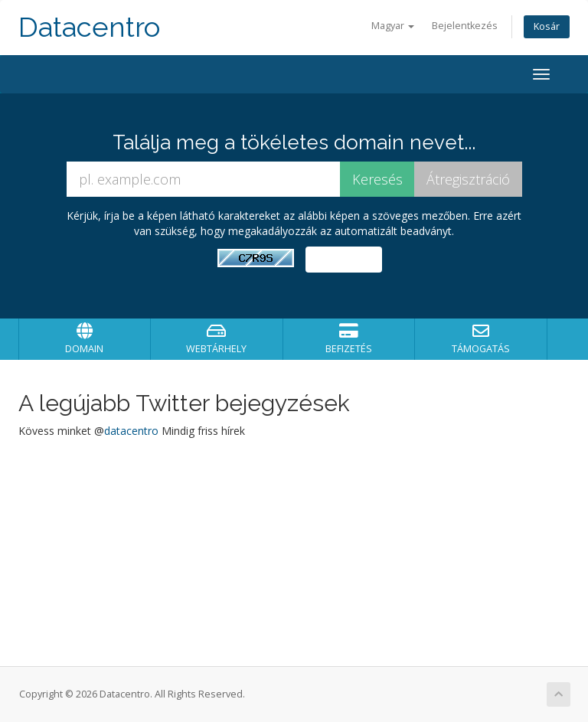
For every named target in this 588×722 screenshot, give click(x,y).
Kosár (547, 26)
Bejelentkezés (465, 26)
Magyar (393, 26)
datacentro (131, 431)
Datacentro (89, 27)
